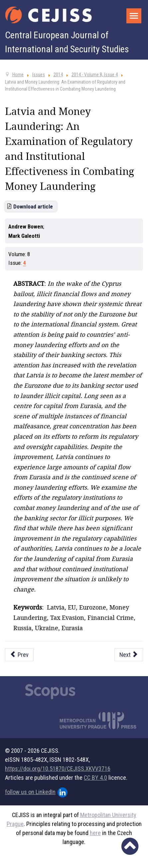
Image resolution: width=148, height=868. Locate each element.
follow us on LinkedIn (36, 792)
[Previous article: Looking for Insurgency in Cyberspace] (19, 655)
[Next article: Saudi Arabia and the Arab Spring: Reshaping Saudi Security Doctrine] (129, 655)
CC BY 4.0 (95, 778)
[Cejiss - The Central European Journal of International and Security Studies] (49, 15)
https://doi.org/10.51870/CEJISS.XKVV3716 (58, 769)
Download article (33, 207)
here (95, 833)
